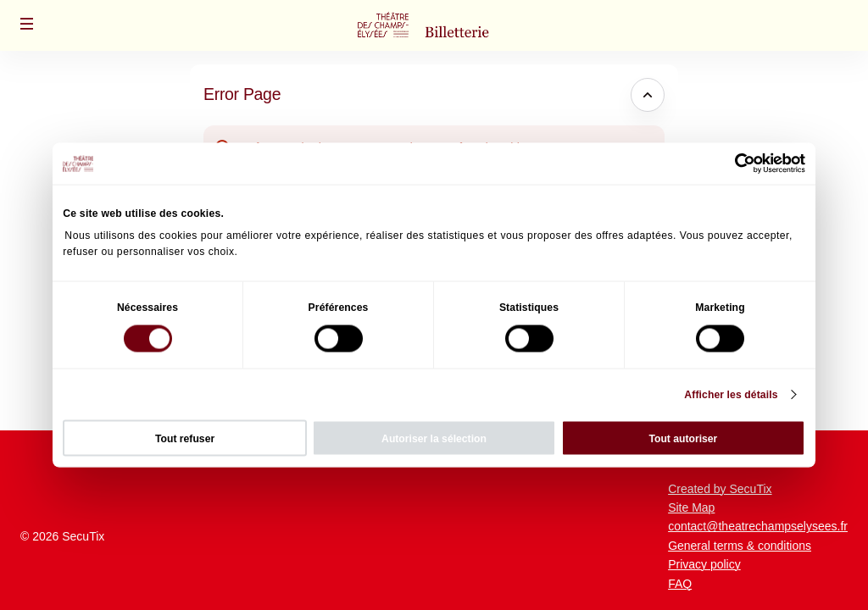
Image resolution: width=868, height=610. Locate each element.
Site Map (691, 507)
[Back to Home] (434, 25)
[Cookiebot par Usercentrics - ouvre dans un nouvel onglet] (731, 164)
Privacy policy (704, 564)
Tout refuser (185, 438)
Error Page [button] (242, 94)
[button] (27, 24)
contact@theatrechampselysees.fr (758, 526)
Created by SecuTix (720, 489)
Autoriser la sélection (434, 438)
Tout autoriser (683, 438)
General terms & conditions (740, 546)
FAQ (680, 584)
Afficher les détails (731, 395)
